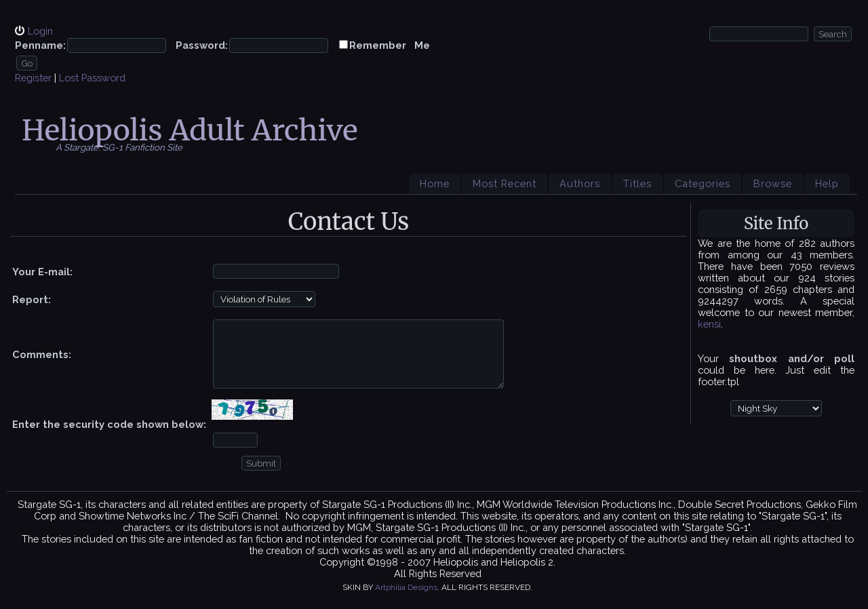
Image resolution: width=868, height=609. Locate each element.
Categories (703, 183)
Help (827, 183)
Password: (202, 45)
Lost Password (92, 78)
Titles (637, 183)
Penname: (40, 45)
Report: (32, 299)
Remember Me (390, 45)
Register (33, 78)
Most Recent (505, 183)
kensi (709, 324)
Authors (580, 183)
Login (40, 31)
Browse (773, 183)
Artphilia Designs (406, 587)
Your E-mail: (42, 272)
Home (435, 183)
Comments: (42, 354)
